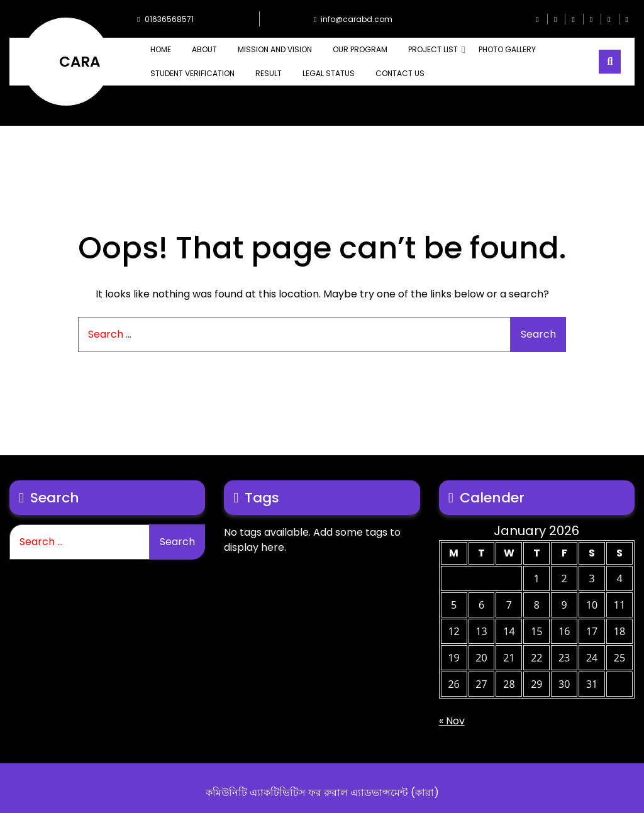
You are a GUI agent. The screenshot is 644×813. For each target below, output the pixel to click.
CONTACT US (400, 73)
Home (161, 49)
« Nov (452, 721)
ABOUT (204, 49)
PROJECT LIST (433, 49)
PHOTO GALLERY (507, 49)
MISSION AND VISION (275, 49)
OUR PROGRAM (360, 49)
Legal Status (329, 73)
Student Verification (192, 73)
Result (269, 73)
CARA (80, 62)
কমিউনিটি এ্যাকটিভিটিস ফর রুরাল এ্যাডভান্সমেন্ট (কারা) (322, 793)
